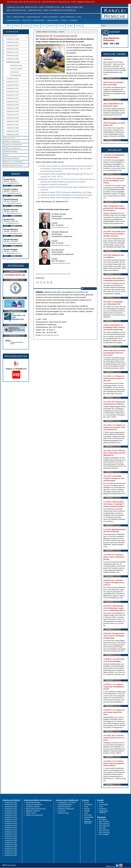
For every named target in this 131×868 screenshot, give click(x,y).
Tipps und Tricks (10, 138)
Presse (79, 17)
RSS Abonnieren (89, 289)
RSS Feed (88, 815)
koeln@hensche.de (13, 223)
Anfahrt (6, 186)
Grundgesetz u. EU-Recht (67, 802)
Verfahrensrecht (63, 813)
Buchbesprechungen (33, 802)
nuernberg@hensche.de (14, 243)
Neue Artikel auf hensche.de (36, 809)
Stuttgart (70, 26)
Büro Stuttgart (104, 834)
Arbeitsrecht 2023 (13, 49)
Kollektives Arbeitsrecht (66, 809)
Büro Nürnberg (104, 832)
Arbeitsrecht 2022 (13, 52)
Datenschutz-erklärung (104, 812)
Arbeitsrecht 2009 (13, 108)
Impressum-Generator (13, 20)
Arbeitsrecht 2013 (13, 95)
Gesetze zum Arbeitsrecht (50, 17)
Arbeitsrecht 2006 (13, 118)
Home (9, 17)
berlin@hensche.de (13, 183)
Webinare (64, 20)
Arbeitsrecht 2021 (13, 56)
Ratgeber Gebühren (53, 20)
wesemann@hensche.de (61, 263)
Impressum (103, 809)
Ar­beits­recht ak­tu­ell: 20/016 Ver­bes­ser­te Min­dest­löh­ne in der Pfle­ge (66, 192)
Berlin (9, 26)
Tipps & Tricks (26, 20)
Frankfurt (17, 26)
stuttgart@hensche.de (14, 253)
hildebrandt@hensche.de (61, 245)
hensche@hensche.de (60, 227)
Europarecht (15, 72)
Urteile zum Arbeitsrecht (67, 17)
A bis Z (87, 802)
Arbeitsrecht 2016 (13, 85)
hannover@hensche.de (14, 213)
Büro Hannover (104, 826)
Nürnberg (61, 26)
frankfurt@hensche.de (14, 193)
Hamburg (26, 26)
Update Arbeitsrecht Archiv (13, 165)
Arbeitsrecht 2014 (13, 92)
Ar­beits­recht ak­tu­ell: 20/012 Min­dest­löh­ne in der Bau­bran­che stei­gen (66, 195)
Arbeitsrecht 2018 (13, 79)
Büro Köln (103, 828)
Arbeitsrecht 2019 (13, 62)
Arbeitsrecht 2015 (13, 88)
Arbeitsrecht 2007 (13, 115)
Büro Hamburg (104, 824)
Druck (86, 807)
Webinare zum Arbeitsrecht (13, 162)
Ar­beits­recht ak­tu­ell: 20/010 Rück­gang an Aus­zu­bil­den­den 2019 (65, 198)
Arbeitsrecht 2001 (13, 134)
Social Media (89, 817)
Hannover (36, 26)
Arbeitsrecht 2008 (13, 111)
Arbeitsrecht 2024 (13, 46)
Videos (6, 155)
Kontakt (87, 811)
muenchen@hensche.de (15, 233)
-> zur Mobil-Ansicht (11, 32)
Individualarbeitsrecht (65, 805)
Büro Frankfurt (104, 822)
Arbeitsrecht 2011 (13, 102)
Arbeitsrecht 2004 (13, 125)
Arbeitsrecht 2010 (13, 105)
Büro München (104, 830)
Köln (44, 26)
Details (14, 186)
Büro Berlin (103, 820)
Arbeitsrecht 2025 (13, 42)
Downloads (88, 805)
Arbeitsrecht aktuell (19, 17)
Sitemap (87, 819)
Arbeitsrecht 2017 (13, 82)
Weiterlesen (109, 78)
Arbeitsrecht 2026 (13, 39)
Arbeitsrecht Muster (39, 20)
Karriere (87, 809)
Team (101, 807)
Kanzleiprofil (73, 20)
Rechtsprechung (16, 65)
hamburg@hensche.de (14, 203)
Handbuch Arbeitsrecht (33, 17)
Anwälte (79, 26)
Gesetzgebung (16, 75)
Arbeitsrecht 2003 (13, 128)
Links (86, 813)
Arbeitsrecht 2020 (13, 59)
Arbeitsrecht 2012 (13, 98)
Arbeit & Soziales (16, 69)
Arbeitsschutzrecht (64, 807)
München (51, 26)
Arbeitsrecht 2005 (13, 121)
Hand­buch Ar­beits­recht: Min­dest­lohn (54, 184)
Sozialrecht (62, 811)
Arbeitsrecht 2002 (13, 131)
